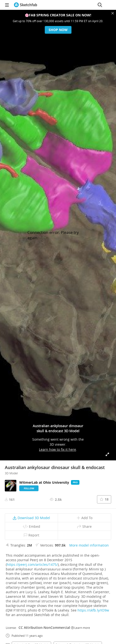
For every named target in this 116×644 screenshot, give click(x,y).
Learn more (81, 628)
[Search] (100, 5)
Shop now (58, 30)
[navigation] (7, 5)
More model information (89, 545)
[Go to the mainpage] (26, 5)
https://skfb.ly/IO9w (93, 610)
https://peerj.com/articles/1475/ (32, 564)
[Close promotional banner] (113, 13)
